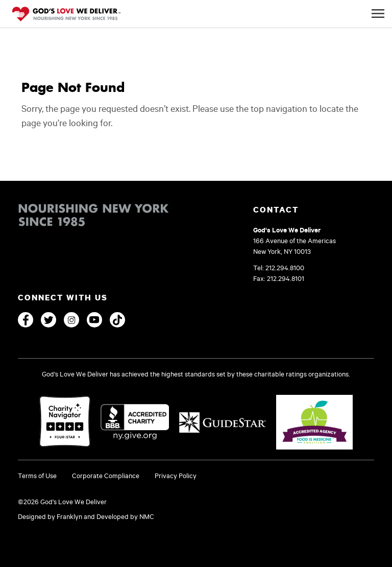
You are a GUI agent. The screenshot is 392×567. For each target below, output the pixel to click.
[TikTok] (117, 320)
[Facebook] (26, 320)
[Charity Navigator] (65, 422)
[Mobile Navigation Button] (378, 14)
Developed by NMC (125, 516)
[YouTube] (94, 320)
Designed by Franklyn (50, 516)
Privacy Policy (176, 476)
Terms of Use (37, 476)
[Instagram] (71, 320)
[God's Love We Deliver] (66, 15)
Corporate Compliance (106, 476)
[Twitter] (48, 320)
